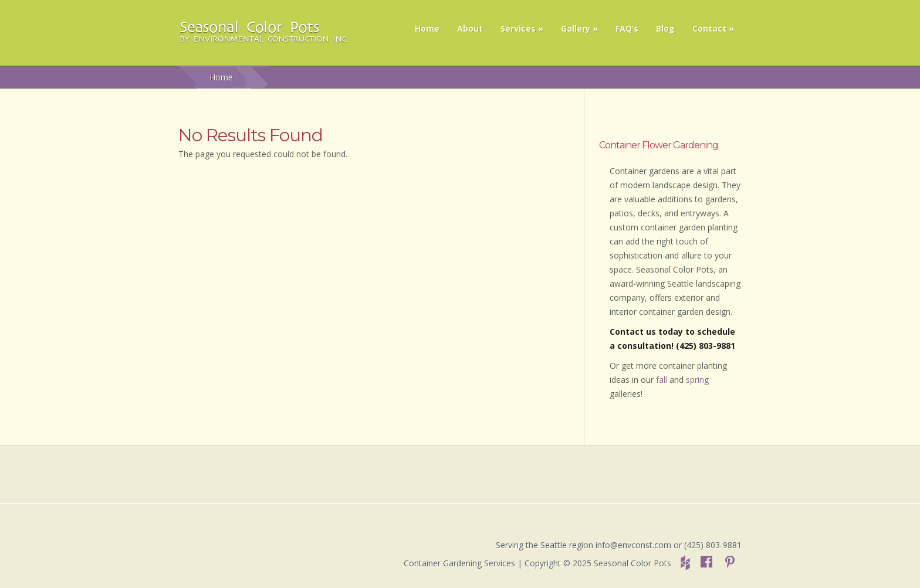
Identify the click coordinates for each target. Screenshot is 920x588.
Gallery (576, 28)
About (470, 28)
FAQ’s (627, 28)
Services (518, 28)
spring (697, 380)
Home (427, 28)
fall (662, 380)
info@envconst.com (633, 545)
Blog (665, 28)
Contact (709, 28)
